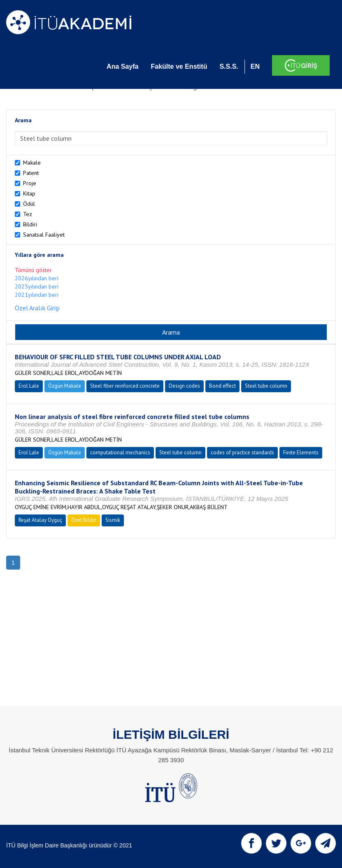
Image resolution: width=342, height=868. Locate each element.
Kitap (29, 193)
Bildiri (30, 224)
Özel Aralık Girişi (37, 308)
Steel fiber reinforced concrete (125, 386)
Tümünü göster (33, 270)
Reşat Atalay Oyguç (40, 520)
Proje (30, 183)
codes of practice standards (242, 453)
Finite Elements (301, 453)
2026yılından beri (37, 278)
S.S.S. (229, 66)
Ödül (29, 204)
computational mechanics (120, 453)
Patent (31, 173)
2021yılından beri (37, 295)
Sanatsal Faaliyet (44, 235)
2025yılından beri (37, 286)
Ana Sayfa (122, 66)
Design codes (184, 386)
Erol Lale (29, 386)
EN (255, 66)
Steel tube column (266, 386)
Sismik (113, 520)
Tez (28, 214)
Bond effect (222, 386)
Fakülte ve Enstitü (179, 66)
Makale (32, 163)
